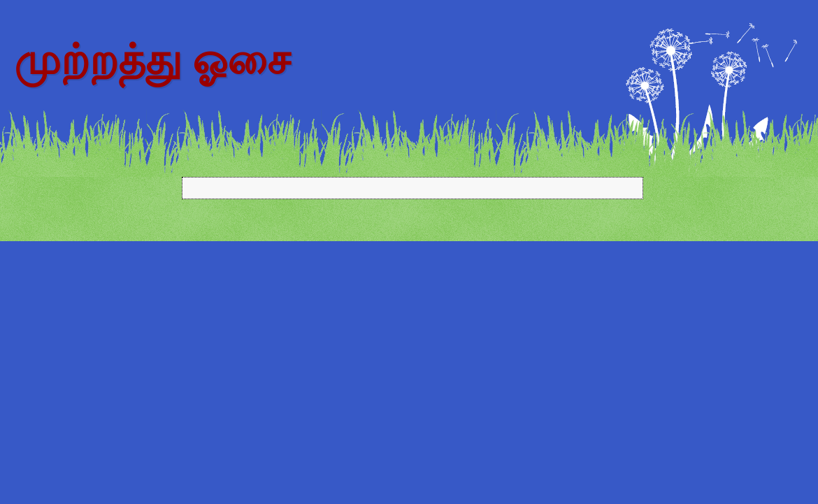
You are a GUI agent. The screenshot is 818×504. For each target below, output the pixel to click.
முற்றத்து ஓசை (152, 60)
